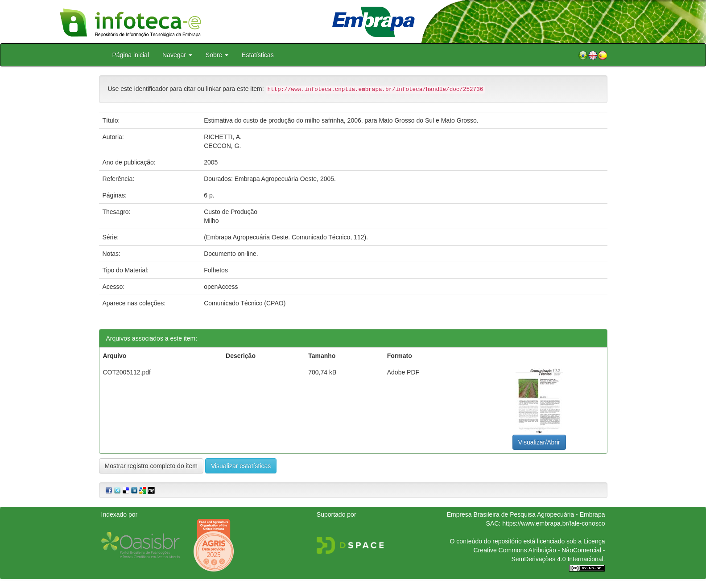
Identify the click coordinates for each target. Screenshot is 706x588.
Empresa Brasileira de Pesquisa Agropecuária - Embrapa (526, 514)
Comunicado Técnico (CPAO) (245, 303)
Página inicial (131, 55)
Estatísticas (258, 55)
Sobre (217, 55)
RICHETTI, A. (223, 137)
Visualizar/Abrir (539, 442)
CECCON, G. (222, 146)
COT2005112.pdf (127, 372)
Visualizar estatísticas (241, 466)
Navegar (177, 55)
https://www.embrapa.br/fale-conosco (553, 523)
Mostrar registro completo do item (151, 466)
